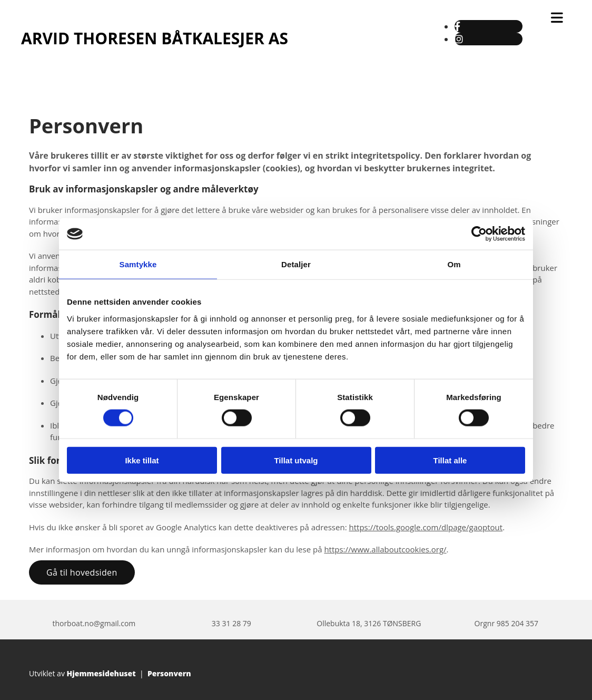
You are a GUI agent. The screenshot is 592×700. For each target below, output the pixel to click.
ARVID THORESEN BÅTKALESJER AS (155, 38)
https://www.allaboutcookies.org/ (385, 549)
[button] (82, 572)
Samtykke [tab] (138, 264)
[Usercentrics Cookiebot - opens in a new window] (479, 234)
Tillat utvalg (296, 460)
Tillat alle (450, 460)
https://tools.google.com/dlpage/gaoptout (426, 527)
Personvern (169, 673)
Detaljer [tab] (296, 264)
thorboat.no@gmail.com (94, 623)
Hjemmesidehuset (101, 673)
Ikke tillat (142, 460)
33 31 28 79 (231, 623)
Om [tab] (454, 264)
